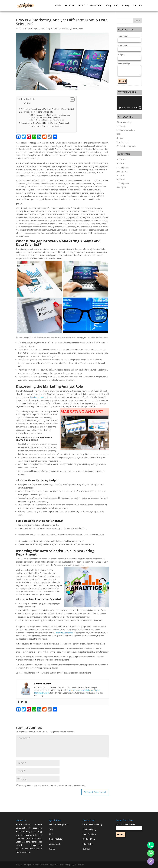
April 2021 (121, 179)
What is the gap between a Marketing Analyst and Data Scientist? (47, 109)
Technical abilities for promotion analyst (49, 120)
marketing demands (64, 633)
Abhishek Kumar (25, 29)
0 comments (78, 29)
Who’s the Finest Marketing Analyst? (47, 117)
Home (58, 6)
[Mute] (137, 108)
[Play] (120, 108)
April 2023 (121, 163)
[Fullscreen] (140, 108)
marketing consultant (126, 130)
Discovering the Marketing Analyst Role (37, 112)
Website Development (126, 146)
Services (70, 6)
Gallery (126, 6)
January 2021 (122, 187)
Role (29, 103)
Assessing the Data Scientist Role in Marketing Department (45, 123)
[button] (71, 100)
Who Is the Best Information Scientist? (48, 126)
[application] (129, 103)
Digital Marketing (54, 29)
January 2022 (122, 171)
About (81, 6)
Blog (108, 6)
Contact (138, 6)
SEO (119, 134)
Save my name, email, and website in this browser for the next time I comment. (52, 785)
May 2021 (121, 175)
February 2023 (123, 167)
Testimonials (95, 6)
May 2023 (121, 159)
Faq (116, 6)
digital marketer (36, 397)
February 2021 (123, 183)
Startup (120, 138)
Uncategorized (123, 142)
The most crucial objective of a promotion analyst (52, 115)
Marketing (66, 29)
